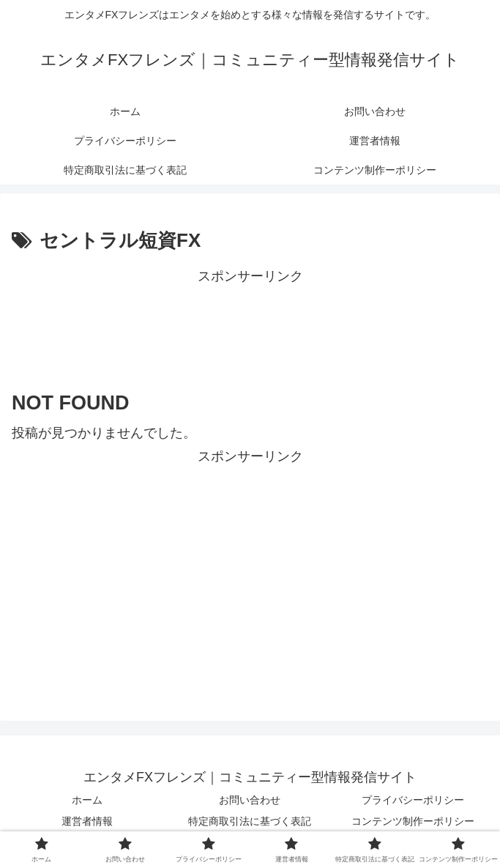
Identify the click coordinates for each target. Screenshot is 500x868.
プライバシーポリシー (413, 800)
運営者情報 (87, 821)
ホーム (87, 800)
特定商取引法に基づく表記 (250, 821)
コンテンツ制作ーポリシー (413, 821)
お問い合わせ (250, 800)
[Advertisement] (250, 325)
